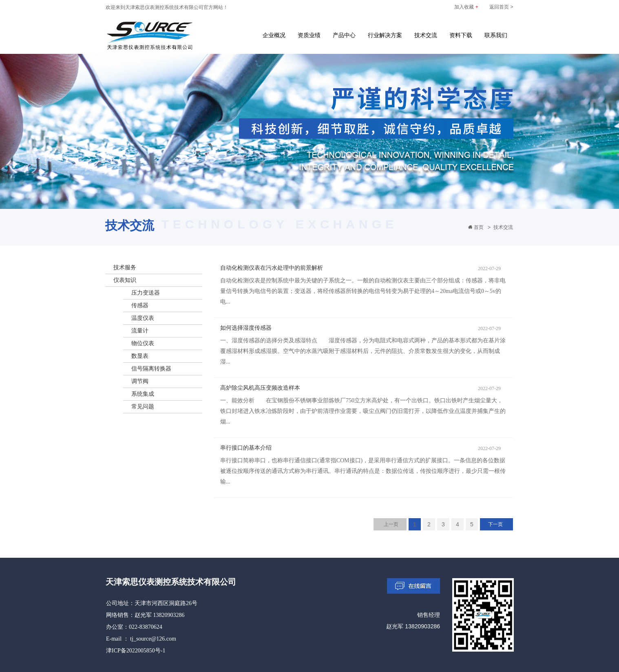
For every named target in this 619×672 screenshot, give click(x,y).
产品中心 (344, 35)
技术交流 (426, 35)
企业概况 (274, 35)
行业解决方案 (385, 35)
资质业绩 (309, 35)
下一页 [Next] (495, 524)
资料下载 (461, 35)
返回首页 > (501, 7)
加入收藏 (466, 7)
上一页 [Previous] (391, 524)
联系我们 (496, 35)
